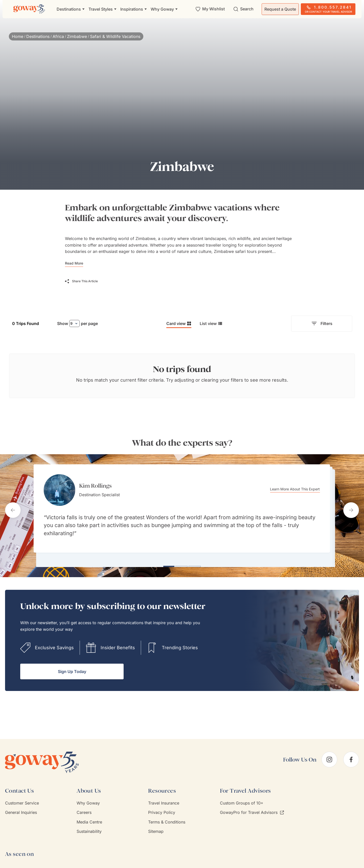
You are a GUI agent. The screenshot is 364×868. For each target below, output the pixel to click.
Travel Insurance (164, 800)
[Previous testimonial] (13, 509)
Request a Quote (280, 9)
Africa (58, 36)
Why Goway (88, 800)
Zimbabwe (77, 36)
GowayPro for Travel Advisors (252, 810)
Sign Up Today (72, 669)
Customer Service (22, 800)
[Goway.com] (29, 9)
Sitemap (156, 829)
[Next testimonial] (351, 509)
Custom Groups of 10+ (242, 800)
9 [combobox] (71, 323)
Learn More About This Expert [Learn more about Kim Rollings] (298, 489)
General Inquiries (21, 810)
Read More (74, 263)
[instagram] (329, 757)
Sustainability (89, 829)
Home (18, 36)
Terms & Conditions (167, 819)
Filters (322, 324)
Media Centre (89, 819)
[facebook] (351, 757)
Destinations (38, 36)
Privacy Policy (162, 810)
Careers (84, 810)
